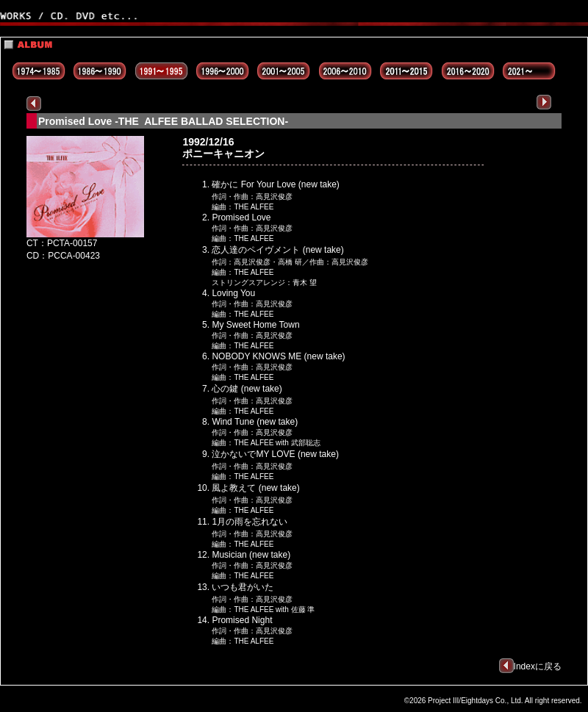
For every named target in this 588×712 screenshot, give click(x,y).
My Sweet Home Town (255, 325)
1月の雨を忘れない (250, 522)
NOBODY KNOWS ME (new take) (278, 356)
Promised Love (241, 217)
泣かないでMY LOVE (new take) (275, 454)
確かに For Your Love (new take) (275, 184)
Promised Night (242, 620)
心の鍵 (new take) (247, 389)
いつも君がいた (243, 587)
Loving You (233, 293)
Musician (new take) (251, 555)
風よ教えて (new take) (255, 488)
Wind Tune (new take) (255, 422)
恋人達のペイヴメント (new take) (277, 250)
